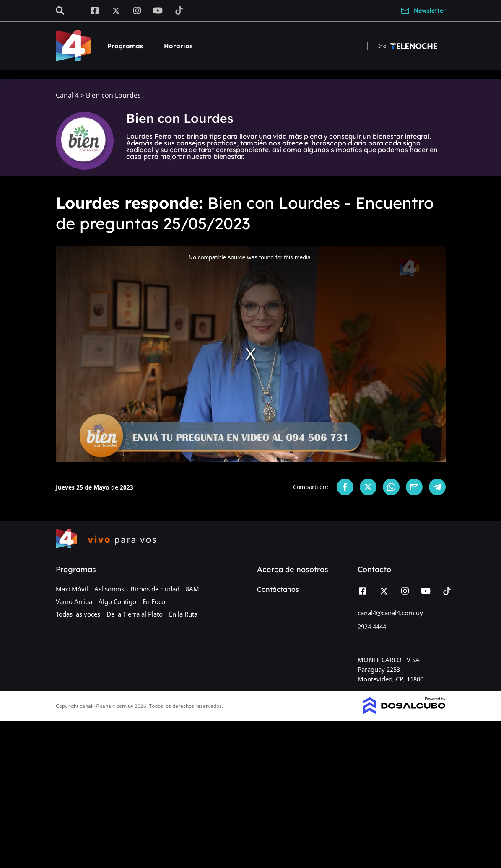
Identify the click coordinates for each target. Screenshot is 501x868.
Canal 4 (67, 95)
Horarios (178, 46)
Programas (125, 46)
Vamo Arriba (74, 601)
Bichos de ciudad (155, 589)
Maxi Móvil (72, 589)
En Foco (154, 601)
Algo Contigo (117, 601)
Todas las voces (78, 614)
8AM (192, 589)
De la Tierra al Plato (135, 614)
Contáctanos (278, 589)
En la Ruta (183, 614)
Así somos (109, 589)
